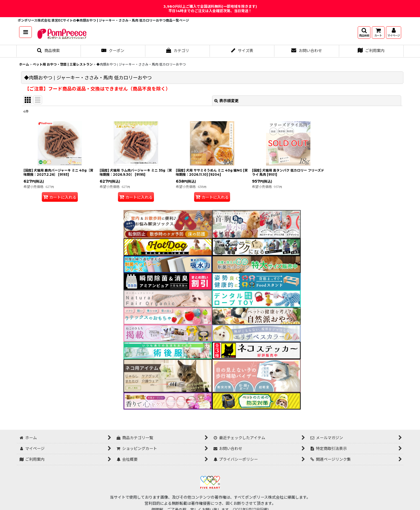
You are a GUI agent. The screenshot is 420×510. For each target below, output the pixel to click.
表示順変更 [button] (226, 101)
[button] (25, 32)
